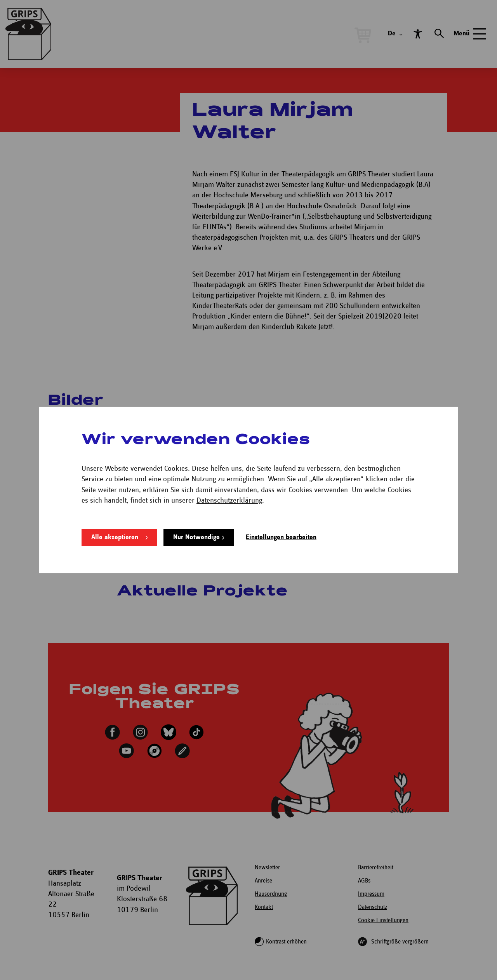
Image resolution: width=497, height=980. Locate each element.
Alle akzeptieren (115, 537)
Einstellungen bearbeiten (281, 537)
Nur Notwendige (196, 537)
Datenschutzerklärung (229, 500)
